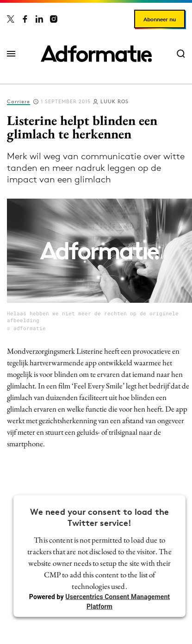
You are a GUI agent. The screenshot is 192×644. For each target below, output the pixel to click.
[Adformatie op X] (11, 19)
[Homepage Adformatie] (96, 54)
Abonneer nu (160, 19)
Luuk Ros (115, 101)
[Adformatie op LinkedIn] (39, 19)
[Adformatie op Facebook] (25, 19)
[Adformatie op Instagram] (54, 19)
